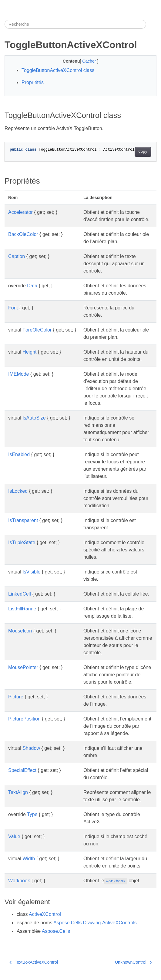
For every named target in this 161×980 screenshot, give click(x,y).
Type (32, 814)
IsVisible (31, 572)
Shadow (31, 748)
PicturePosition (24, 719)
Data (32, 286)
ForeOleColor (37, 330)
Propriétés (33, 82)
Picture (16, 697)
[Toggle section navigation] (151, 24)
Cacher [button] (90, 61)
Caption (17, 256)
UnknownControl (133, 962)
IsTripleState (22, 542)
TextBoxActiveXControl (34, 962)
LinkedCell (20, 594)
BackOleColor (23, 234)
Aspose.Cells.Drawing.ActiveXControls (95, 923)
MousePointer (23, 667)
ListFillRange (22, 609)
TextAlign (18, 792)
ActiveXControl (45, 914)
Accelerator (20, 212)
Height (29, 352)
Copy (143, 152)
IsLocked (18, 491)
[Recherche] (75, 24)
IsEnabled (19, 454)
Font (13, 308)
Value (14, 836)
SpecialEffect (22, 770)
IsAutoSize (34, 418)
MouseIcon (20, 631)
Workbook (19, 881)
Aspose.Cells (56, 931)
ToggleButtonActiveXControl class (58, 70)
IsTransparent (23, 520)
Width (29, 859)
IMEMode (18, 374)
